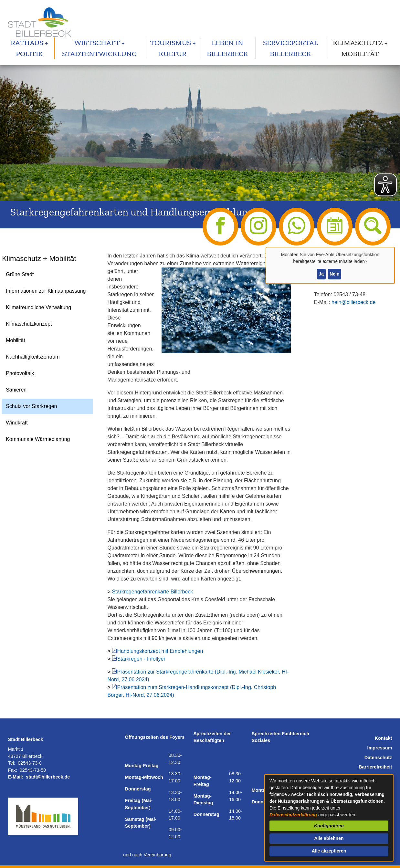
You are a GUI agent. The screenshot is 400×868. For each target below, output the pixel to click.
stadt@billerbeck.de (48, 777)
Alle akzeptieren (329, 851)
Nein (334, 274)
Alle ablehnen (329, 838)
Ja (321, 274)
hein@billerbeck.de (353, 302)
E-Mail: (16, 777)
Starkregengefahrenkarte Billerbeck (152, 592)
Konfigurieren (329, 826)
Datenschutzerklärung (293, 815)
